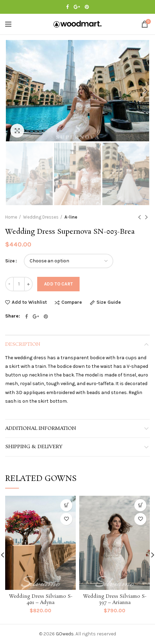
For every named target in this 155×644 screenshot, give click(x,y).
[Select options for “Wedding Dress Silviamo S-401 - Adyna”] (66, 505)
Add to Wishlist (29, 302)
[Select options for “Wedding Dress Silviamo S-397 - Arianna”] (140, 505)
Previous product (139, 218)
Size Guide (109, 303)
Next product (146, 218)
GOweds (65, 634)
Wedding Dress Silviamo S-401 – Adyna (41, 600)
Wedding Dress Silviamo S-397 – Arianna (115, 600)
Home (11, 217)
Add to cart (58, 284)
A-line (71, 217)
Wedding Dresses (41, 217)
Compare (72, 303)
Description (23, 344)
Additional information (41, 429)
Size (10, 261)
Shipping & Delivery (34, 447)
